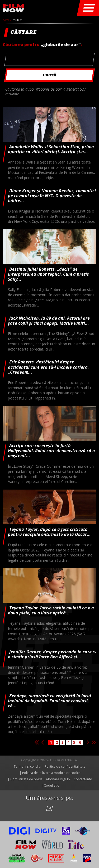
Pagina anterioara (43, 742)
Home (6, 20)
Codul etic (51, 785)
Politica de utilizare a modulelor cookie (51, 773)
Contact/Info (83, 779)
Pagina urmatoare (88, 742)
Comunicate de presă (26, 779)
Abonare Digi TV (58, 779)
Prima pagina (37, 742)
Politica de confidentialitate (65, 766)
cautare (17, 20)
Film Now (13, 8)
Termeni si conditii (27, 766)
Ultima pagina (94, 742)
